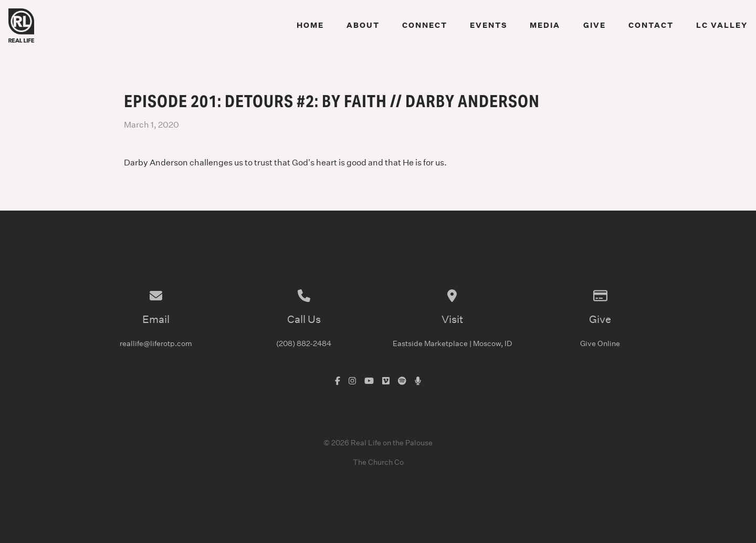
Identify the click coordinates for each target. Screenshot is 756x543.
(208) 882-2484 (304, 343)
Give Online (600, 343)
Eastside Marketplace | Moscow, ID (452, 343)
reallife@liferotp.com (156, 343)
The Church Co (378, 462)
